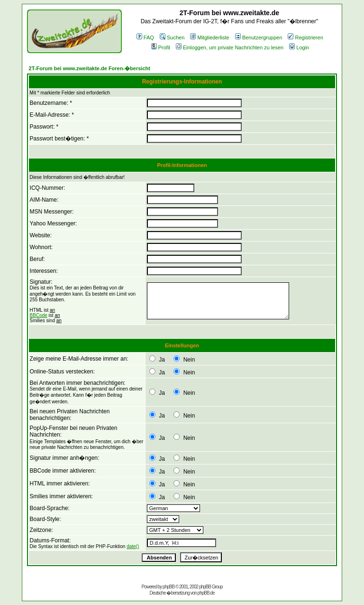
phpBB (168, 587)
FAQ (145, 37)
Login (299, 47)
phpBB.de (206, 593)
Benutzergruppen (259, 37)
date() (133, 546)
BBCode (39, 315)
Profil (161, 47)
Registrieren (305, 37)
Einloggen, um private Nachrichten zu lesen (230, 47)
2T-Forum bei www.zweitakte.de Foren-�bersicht (90, 68)
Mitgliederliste (209, 37)
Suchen (172, 37)
